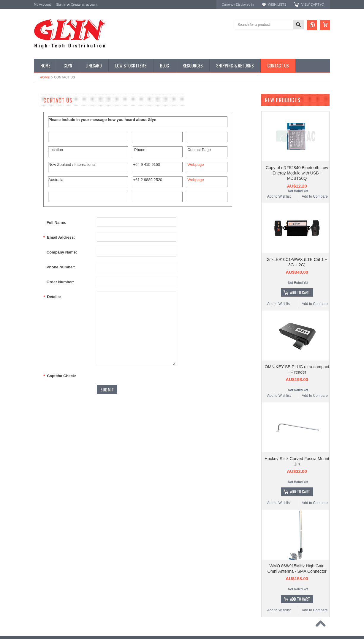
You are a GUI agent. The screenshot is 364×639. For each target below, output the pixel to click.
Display (43, 132)
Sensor (43, 243)
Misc (41, 222)
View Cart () (313, 4)
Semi (41, 232)
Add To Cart (300, 292)
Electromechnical (51, 182)
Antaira (40, 343)
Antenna (44, 111)
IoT (40, 212)
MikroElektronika (48, 319)
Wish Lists (277, 4)
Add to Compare (315, 196)
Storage (43, 252)
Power (42, 142)
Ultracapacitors (49, 273)
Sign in (61, 4)
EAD (38, 359)
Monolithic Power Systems (56, 383)
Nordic (39, 335)
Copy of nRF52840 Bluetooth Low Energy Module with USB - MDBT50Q (297, 173)
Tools (41, 262)
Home (45, 77)
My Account (42, 4)
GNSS (42, 192)
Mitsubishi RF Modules (55, 172)
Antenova (42, 367)
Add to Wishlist (279, 196)
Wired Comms (48, 283)
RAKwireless (45, 375)
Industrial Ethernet (52, 162)
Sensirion (42, 391)
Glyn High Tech (47, 351)
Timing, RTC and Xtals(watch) (61, 122)
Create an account (84, 4)
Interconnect (47, 202)
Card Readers (48, 152)
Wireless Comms (51, 293)
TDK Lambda (45, 327)
